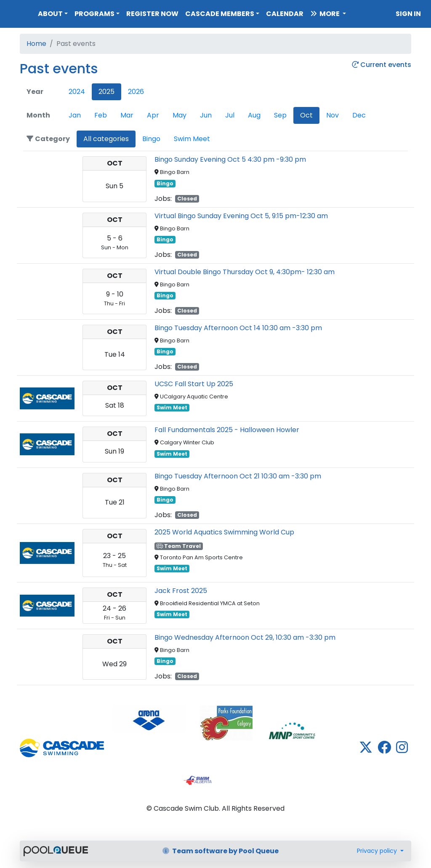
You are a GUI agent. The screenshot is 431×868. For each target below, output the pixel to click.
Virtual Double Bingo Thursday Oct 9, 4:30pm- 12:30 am (245, 272)
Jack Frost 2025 (181, 591)
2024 (77, 92)
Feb (101, 115)
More (326, 14)
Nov (333, 115)
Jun (206, 115)
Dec (359, 115)
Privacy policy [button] (378, 851)
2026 (136, 92)
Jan (75, 115)
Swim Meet (192, 139)
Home (36, 44)
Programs (94, 14)
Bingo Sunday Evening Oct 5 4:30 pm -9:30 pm (230, 159)
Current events (382, 65)
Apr (153, 115)
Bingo (151, 139)
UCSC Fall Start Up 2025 (194, 384)
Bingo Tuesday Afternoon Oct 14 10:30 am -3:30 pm (238, 328)
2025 (106, 92)
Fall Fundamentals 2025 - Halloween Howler (227, 430)
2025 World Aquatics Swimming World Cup (224, 532)
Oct (306, 115)
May (180, 115)
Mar (127, 115)
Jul (230, 115)
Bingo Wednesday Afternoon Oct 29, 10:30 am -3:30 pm (245, 637)
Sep (280, 115)
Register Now (152, 14)
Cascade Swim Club (17, 12)
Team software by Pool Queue (221, 851)
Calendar (285, 14)
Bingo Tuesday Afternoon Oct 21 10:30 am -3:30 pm (238, 476)
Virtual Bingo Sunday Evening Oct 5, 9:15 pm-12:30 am (241, 216)
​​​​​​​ (150, 719)
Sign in (408, 14)
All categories (106, 139)
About (50, 14)
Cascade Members (220, 14)
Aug (254, 115)
